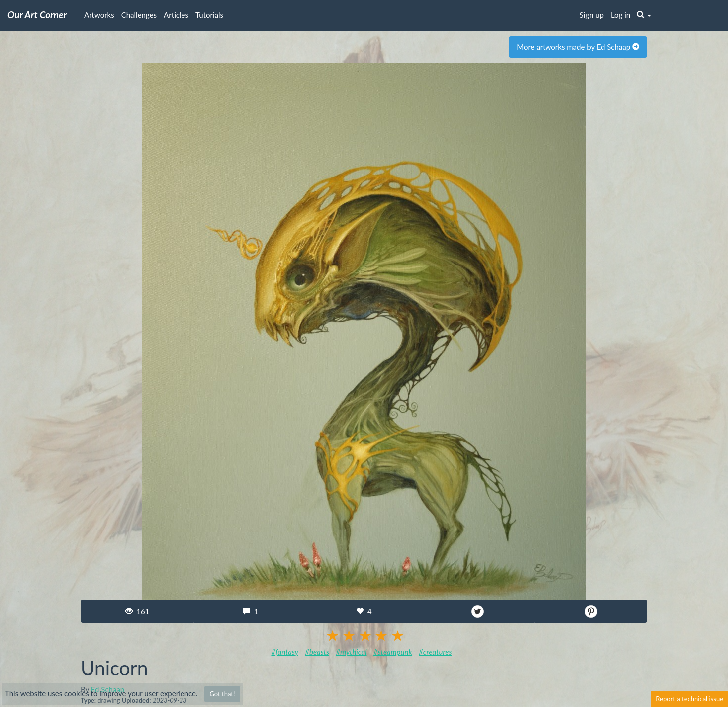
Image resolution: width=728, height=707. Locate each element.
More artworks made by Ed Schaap (578, 47)
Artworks (99, 15)
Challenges (139, 15)
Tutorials (209, 15)
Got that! (222, 694)
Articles (176, 15)
